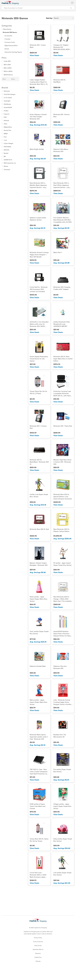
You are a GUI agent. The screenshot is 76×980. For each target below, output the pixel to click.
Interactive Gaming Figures (13, 52)
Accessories (8, 36)
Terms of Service (38, 953)
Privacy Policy (38, 949)
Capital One (38, 969)
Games (7, 49)
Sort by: (49, 18)
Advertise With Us (38, 961)
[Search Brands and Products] (71, 8)
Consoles (7, 39)
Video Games (6, 29)
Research (38, 965)
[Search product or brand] (38, 8)
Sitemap (38, 973)
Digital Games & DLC (11, 45)
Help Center (38, 957)
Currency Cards (10, 42)
